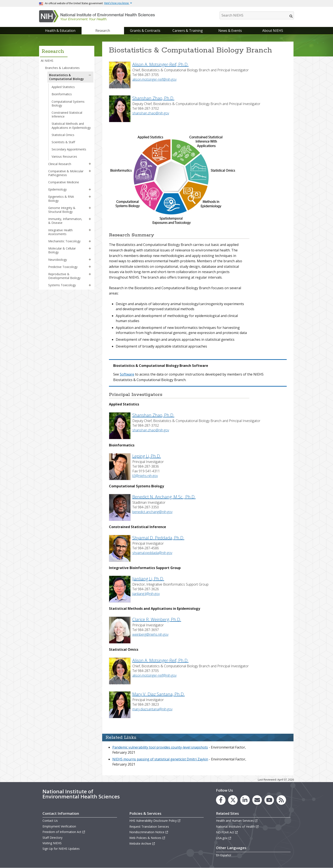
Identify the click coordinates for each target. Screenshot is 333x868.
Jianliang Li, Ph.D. (148, 579)
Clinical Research (60, 164)
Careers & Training (188, 31)
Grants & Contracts (145, 31)
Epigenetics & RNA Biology (61, 198)
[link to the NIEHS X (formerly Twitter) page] (233, 800)
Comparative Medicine (64, 182)
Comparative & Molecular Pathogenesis (66, 173)
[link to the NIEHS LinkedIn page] (245, 800)
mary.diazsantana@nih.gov (152, 709)
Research (103, 31)
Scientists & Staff (63, 142)
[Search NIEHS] (257, 15)
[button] (90, 75)
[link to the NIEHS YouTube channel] (269, 800)
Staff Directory (52, 838)
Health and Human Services (237, 821)
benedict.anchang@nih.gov (152, 512)
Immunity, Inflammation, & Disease (65, 221)
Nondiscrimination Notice (149, 832)
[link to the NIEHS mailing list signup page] (257, 800)
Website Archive (142, 843)
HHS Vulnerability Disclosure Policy (155, 821)
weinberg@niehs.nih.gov (150, 634)
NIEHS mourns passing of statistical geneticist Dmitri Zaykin (160, 759)
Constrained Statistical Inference (67, 114)
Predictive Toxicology (63, 267)
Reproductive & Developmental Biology (64, 276)
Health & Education (60, 31)
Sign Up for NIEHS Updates (61, 849)
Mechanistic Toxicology (64, 241)
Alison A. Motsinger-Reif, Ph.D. (160, 64)
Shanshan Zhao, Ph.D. (153, 98)
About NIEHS (273, 31)
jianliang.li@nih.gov (146, 594)
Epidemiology (57, 189)
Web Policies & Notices (147, 838)
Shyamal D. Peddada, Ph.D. (158, 538)
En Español (224, 855)
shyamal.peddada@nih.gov (152, 553)
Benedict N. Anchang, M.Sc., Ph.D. (164, 497)
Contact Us (50, 821)
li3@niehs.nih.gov (145, 476)
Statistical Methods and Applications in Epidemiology (71, 126)
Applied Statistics (63, 87)
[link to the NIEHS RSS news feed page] (281, 800)
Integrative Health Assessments (60, 232)
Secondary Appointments (69, 149)
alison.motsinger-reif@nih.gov (154, 79)
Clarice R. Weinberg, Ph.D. (157, 619)
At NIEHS (47, 61)
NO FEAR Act (227, 832)
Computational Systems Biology (68, 103)
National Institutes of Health (237, 827)
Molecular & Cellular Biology (62, 250)
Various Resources (64, 156)
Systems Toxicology (62, 285)
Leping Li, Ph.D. (147, 456)
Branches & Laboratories (62, 68)
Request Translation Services (149, 827)
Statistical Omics (63, 135)
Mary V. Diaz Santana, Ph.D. (159, 694)
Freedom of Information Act (64, 832)
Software (127, 374)
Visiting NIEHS (52, 843)
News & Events (230, 31)
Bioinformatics (62, 94)
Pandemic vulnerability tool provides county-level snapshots (160, 747)
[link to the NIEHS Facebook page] (221, 800)
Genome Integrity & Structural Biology (62, 210)
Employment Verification (59, 826)
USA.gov (224, 838)
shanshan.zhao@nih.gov (151, 113)
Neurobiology (58, 260)
